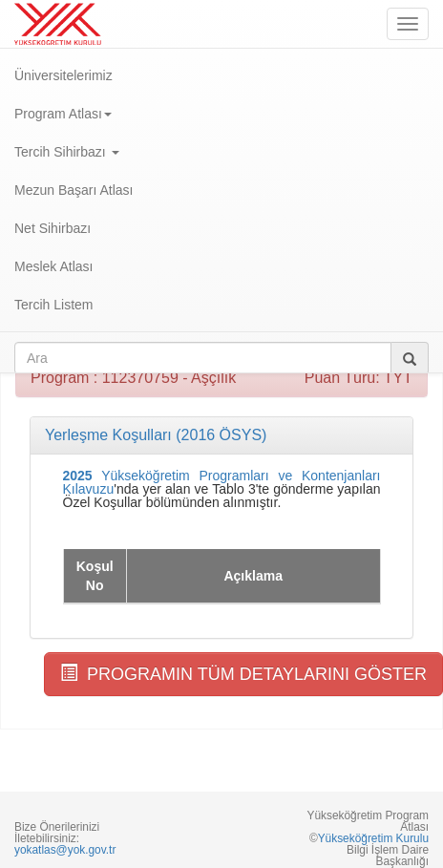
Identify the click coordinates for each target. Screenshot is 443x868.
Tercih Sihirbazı (67, 152)
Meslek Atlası (53, 266)
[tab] (221, 435)
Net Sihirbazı (53, 228)
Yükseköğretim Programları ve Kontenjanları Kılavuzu (222, 482)
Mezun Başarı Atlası (74, 190)
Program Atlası (63, 114)
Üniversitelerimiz (63, 75)
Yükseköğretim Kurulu (373, 838)
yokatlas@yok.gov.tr (65, 850)
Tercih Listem (53, 305)
